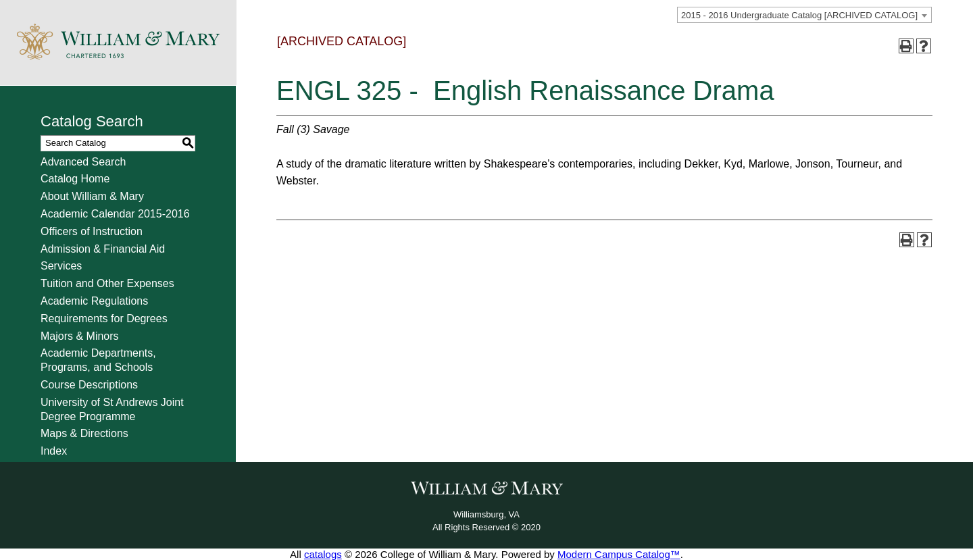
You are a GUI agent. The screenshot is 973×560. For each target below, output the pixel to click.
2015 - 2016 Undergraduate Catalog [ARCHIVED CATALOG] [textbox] (799, 15)
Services (61, 266)
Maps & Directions (84, 433)
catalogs (323, 554)
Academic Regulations (94, 301)
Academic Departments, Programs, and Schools (98, 360)
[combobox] (804, 15)
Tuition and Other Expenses (107, 283)
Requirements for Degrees (104, 319)
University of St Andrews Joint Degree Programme (112, 409)
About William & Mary (92, 196)
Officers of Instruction (92, 231)
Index (54, 451)
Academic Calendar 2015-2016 (115, 214)
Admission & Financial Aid (103, 249)
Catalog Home (75, 179)
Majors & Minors (80, 336)
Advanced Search (83, 162)
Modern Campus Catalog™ (619, 554)
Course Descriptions (89, 385)
